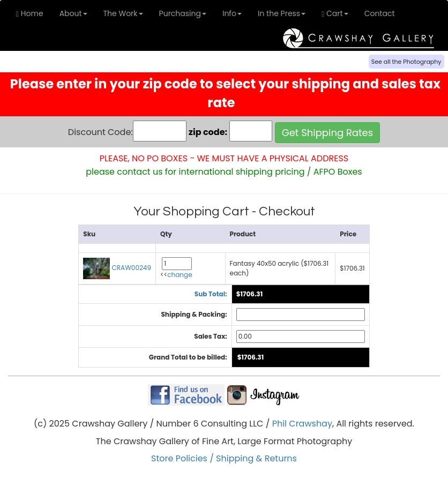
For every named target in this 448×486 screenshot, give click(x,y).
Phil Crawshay (302, 424)
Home (30, 13)
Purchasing (183, 13)
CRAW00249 (117, 268)
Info (232, 13)
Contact (380, 13)
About (73, 13)
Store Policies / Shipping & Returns (224, 458)
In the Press (282, 13)
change (180, 275)
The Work (123, 13)
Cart (335, 13)
